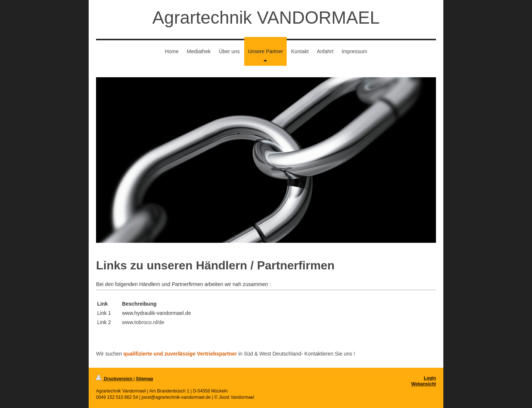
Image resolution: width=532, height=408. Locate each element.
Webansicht (424, 384)
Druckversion (115, 379)
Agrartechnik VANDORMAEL (266, 18)
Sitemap (145, 379)
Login (430, 378)
